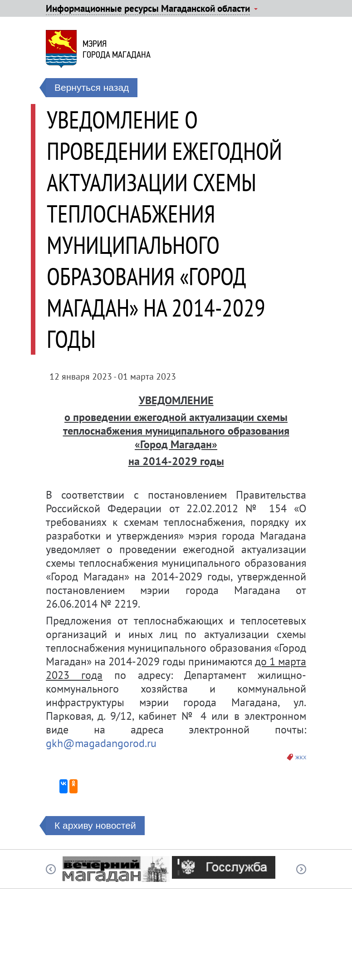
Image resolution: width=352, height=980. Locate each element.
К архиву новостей (95, 825)
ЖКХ (301, 757)
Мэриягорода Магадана (117, 49)
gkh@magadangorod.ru (101, 743)
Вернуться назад (92, 87)
